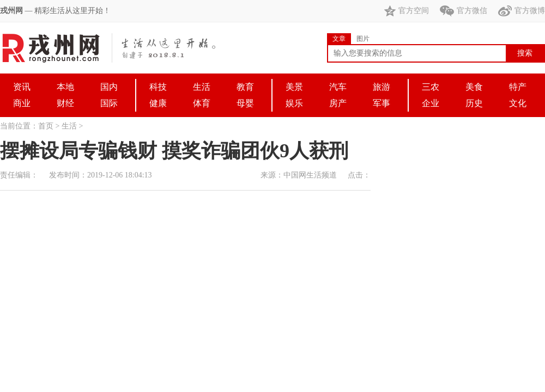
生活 (69, 126)
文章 (339, 39)
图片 (363, 39)
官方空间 (407, 11)
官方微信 (464, 11)
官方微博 (522, 11)
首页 (46, 126)
